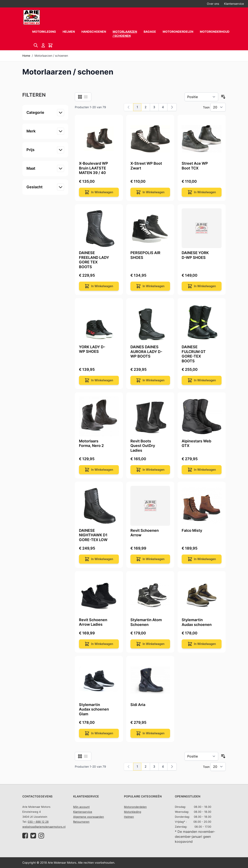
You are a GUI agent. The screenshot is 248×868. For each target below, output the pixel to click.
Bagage (150, 32)
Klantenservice (234, 4)
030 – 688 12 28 (38, 822)
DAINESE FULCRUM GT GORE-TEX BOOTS (194, 354)
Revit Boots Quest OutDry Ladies (143, 446)
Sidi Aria (138, 705)
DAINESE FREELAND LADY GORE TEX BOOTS (94, 260)
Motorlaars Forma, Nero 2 (91, 443)
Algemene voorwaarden (89, 817)
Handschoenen (94, 32)
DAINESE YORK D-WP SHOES (195, 255)
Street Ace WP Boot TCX (195, 166)
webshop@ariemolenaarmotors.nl (44, 827)
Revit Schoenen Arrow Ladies (93, 622)
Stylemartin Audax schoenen (197, 622)
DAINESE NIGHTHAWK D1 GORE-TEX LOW (93, 535)
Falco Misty (192, 530)
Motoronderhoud (215, 32)
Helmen (69, 32)
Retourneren (81, 822)
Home (26, 56)
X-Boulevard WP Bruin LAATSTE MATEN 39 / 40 (94, 168)
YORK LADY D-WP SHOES (92, 349)
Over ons (213, 4)
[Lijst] (86, 97)
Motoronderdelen (178, 32)
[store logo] (32, 17)
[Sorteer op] (201, 97)
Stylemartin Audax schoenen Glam (94, 709)
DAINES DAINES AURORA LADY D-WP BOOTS (146, 352)
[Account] (44, 45)
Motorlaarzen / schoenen (125, 34)
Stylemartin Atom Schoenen (146, 622)
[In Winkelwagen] (99, 192)
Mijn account (81, 807)
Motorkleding (44, 32)
